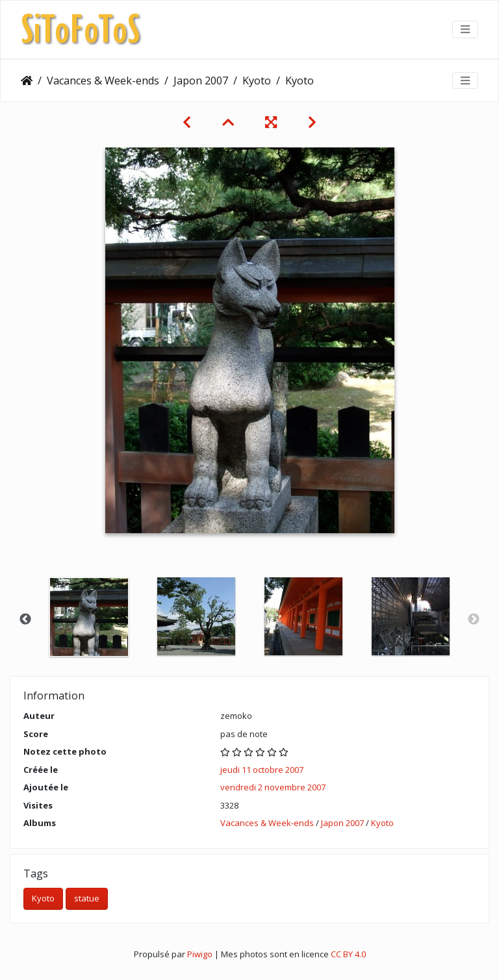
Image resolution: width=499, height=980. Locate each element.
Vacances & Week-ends (103, 81)
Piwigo (200, 954)
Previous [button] (25, 620)
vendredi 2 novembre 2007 (273, 787)
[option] (89, 617)
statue (87, 898)
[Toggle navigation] (465, 29)
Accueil (27, 81)
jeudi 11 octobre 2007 (262, 770)
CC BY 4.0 (348, 954)
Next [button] (474, 620)
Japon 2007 (201, 81)
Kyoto (257, 81)
